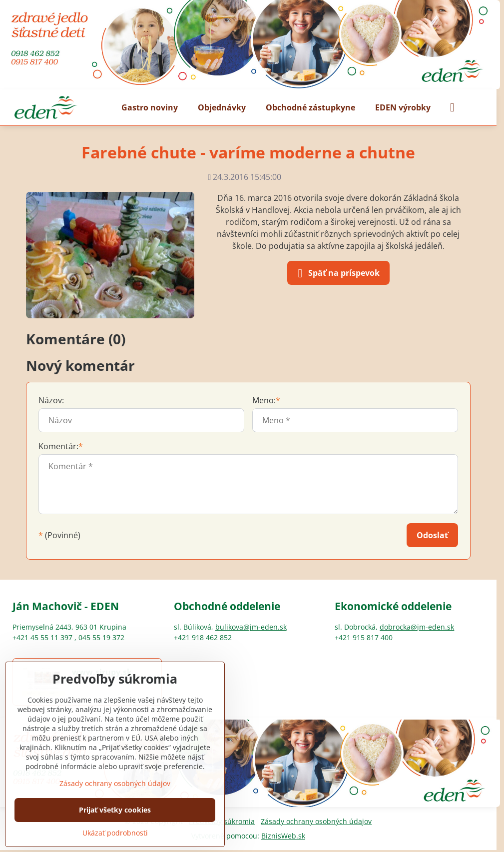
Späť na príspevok (337, 273)
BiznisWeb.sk (283, 836)
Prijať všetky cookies (115, 810)
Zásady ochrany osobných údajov (316, 821)
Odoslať (432, 535)
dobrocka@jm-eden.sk (417, 627)
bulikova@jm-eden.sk (251, 627)
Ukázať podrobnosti (115, 833)
